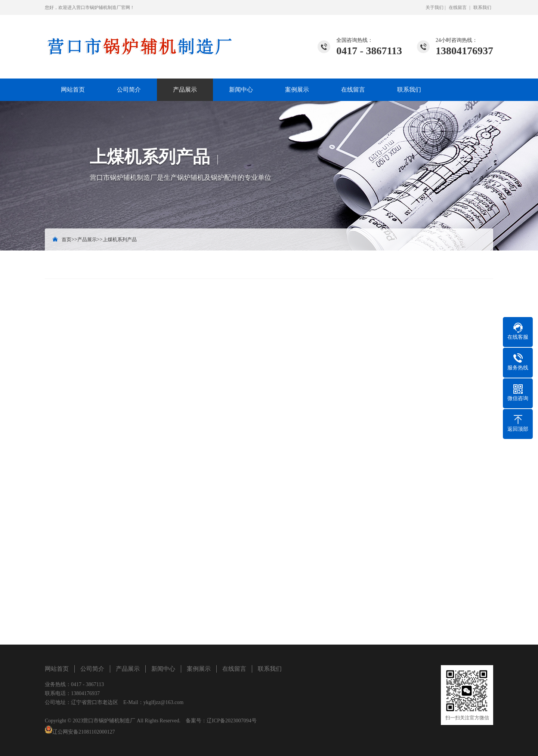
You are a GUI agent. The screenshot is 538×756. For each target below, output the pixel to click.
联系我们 (482, 7)
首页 (67, 239)
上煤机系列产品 (120, 239)
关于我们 (435, 7)
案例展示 (297, 90)
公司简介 (129, 90)
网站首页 (73, 90)
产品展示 (185, 90)
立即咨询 (471, 482)
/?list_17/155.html (92, 580)
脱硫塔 (479, 597)
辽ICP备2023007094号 (232, 721)
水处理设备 (85, 597)
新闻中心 (241, 90)
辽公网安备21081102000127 (84, 732)
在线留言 (458, 7)
